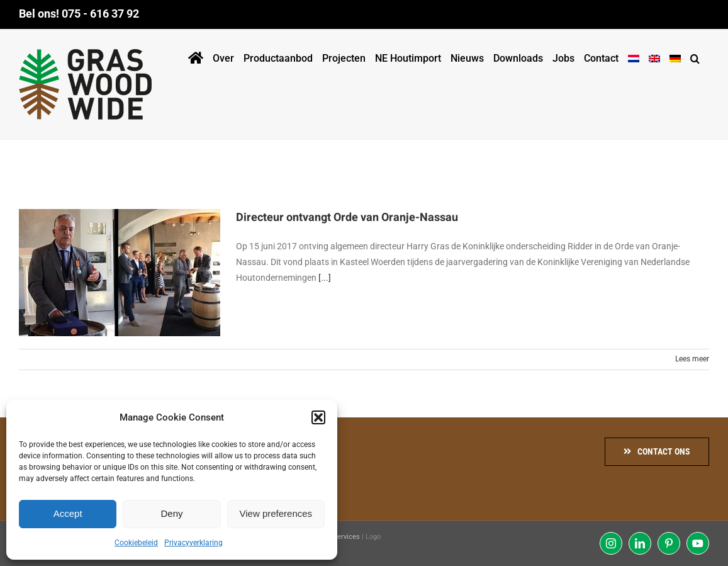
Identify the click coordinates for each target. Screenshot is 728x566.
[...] (325, 278)
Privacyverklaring (193, 543)
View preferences (276, 513)
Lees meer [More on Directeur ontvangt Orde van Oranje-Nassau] (692, 359)
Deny (171, 513)
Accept (68, 513)
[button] (318, 417)
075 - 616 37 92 (100, 14)
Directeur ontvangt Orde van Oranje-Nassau (347, 218)
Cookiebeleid (136, 543)
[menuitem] (634, 56)
